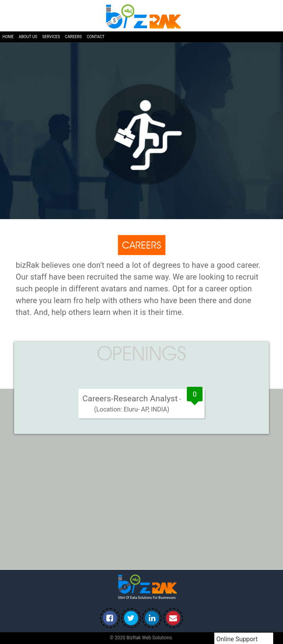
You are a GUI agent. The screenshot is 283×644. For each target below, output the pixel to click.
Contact (96, 37)
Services (51, 37)
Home (8, 37)
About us (28, 37)
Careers (73, 37)
